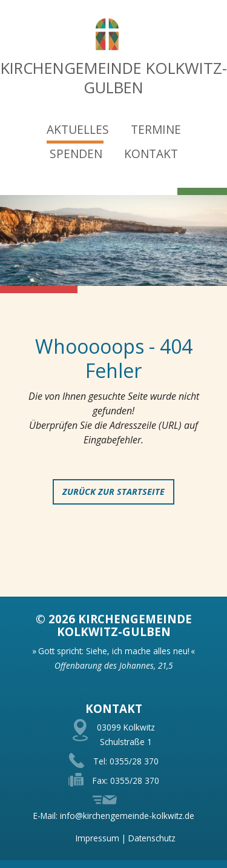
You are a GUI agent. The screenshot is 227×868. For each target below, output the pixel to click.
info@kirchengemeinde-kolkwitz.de (127, 816)
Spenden (76, 154)
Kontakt (151, 154)
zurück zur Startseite (113, 492)
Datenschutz (152, 838)
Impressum (97, 838)
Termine (156, 129)
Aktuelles (78, 129)
